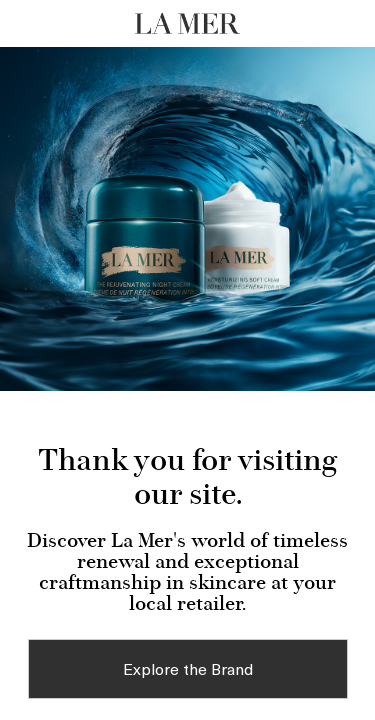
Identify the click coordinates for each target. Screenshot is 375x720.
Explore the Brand (188, 668)
